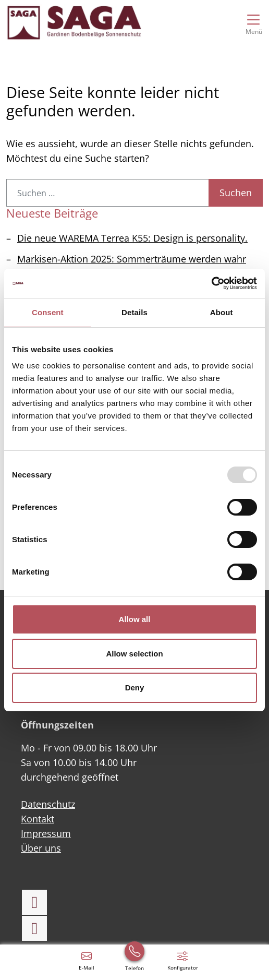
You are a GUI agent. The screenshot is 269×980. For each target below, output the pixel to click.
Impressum (46, 833)
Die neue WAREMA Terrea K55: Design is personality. (132, 238)
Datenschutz (48, 804)
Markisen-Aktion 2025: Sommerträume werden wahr (132, 259)
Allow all (135, 619)
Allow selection (134, 654)
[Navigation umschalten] (254, 22)
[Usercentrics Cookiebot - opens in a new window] (211, 283)
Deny (135, 688)
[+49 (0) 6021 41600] (134, 960)
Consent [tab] (48, 312)
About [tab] (222, 312)
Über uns (41, 848)
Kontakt (38, 819)
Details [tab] (134, 312)
